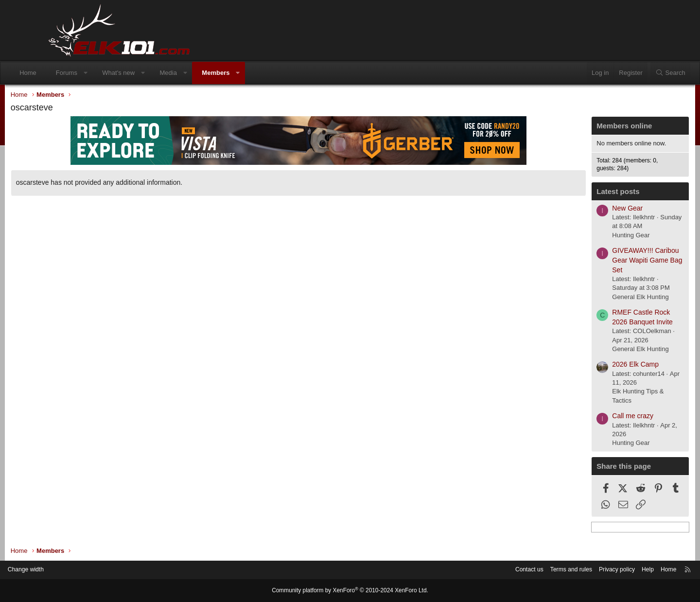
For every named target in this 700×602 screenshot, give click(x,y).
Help (601, 570)
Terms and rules (519, 570)
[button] (124, 73)
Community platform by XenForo (350, 591)
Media (207, 73)
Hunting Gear (590, 237)
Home (67, 73)
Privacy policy (568, 570)
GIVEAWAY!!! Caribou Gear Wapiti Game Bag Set (606, 262)
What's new (157, 73)
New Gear (586, 210)
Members (254, 73)
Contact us (474, 570)
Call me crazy (592, 418)
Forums (105, 73)
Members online (583, 128)
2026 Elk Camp (595, 367)
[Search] (631, 73)
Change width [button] (72, 570)
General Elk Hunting (599, 299)
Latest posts (577, 194)
